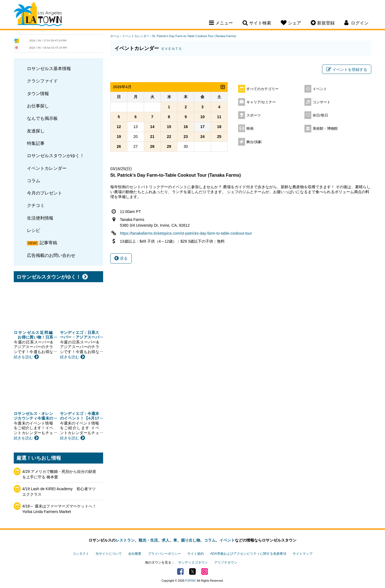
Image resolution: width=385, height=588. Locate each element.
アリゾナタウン (226, 562)
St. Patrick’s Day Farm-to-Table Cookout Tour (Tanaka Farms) (194, 36)
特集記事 (36, 143)
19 (119, 137)
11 (219, 117)
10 (202, 117)
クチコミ (36, 205)
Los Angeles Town (38, 15)
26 (119, 146)
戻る (121, 258)
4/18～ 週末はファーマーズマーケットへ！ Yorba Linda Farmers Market (59, 509)
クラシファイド (42, 81)
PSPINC (191, 581)
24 (202, 137)
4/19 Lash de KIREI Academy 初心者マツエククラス (59, 492)
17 (202, 127)
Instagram (205, 572)
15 (169, 127)
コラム (34, 181)
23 (186, 137)
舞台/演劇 (254, 142)
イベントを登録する (347, 70)
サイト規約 (196, 554)
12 (119, 127)
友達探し (36, 131)
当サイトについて (109, 554)
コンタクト (81, 554)
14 (152, 127)
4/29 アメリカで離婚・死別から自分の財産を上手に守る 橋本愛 (59, 474)
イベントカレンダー (47, 168)
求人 (166, 540)
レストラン (125, 540)
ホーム (115, 36)
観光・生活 (148, 540)
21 (152, 137)
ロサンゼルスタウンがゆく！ (56, 156)
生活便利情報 (40, 218)
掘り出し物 (191, 540)
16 (186, 127)
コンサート (322, 102)
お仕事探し (38, 106)
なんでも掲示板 (42, 118)
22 (169, 137)
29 (169, 146)
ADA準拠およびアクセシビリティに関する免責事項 (248, 554)
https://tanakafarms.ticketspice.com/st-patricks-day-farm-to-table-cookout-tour (186, 233)
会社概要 (135, 554)
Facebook (180, 572)
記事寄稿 (48, 243)
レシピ (34, 230)
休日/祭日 (320, 115)
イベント (320, 89)
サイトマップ (302, 554)
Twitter (193, 572)
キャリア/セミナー (261, 102)
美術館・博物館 (325, 129)
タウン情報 (38, 93)
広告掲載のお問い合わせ (51, 255)
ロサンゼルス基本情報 (49, 68)
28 (152, 146)
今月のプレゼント (45, 193)
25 (219, 137)
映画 (250, 129)
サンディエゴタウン (193, 562)
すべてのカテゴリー (262, 89)
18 (219, 127)
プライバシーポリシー (164, 554)
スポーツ (254, 115)
